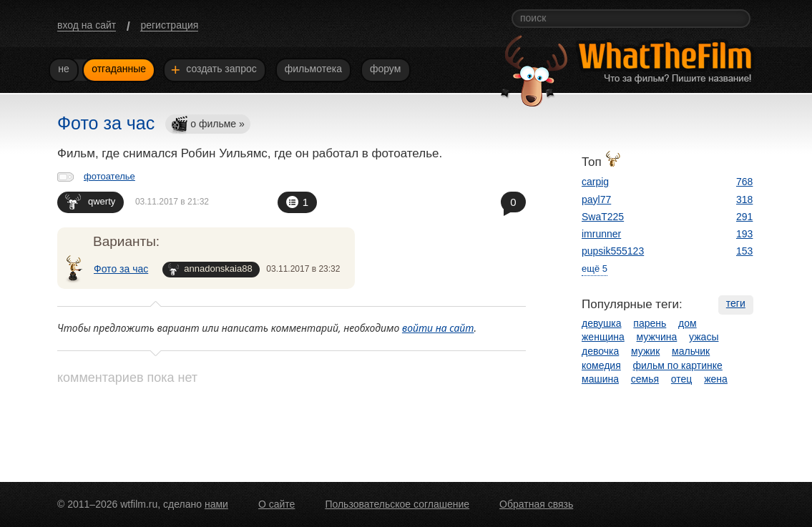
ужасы (704, 337)
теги (736, 303)
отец (682, 379)
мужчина (657, 337)
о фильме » (207, 125)
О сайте (277, 504)
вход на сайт (87, 25)
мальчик (691, 351)
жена (716, 379)
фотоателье (109, 176)
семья (645, 379)
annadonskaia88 (210, 269)
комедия (601, 365)
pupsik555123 (613, 251)
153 (744, 251)
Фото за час (121, 269)
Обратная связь (536, 504)
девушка (602, 323)
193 (744, 234)
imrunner (601, 234)
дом (688, 323)
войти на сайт (438, 328)
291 (744, 217)
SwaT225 (603, 217)
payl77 (596, 200)
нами (216, 504)
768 (744, 182)
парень (650, 323)
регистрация (169, 25)
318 (744, 200)
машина (600, 379)
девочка (600, 351)
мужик (645, 351)
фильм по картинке (678, 365)
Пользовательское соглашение (397, 504)
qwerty (90, 201)
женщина (603, 337)
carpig (595, 182)
